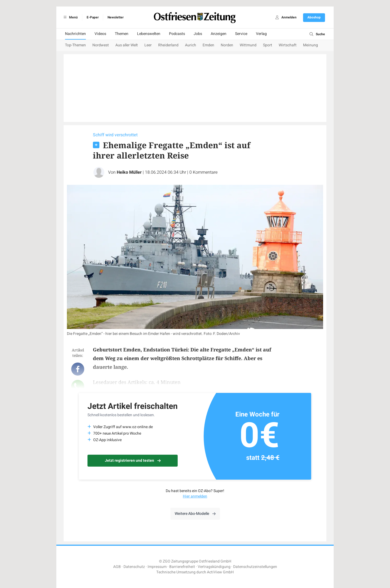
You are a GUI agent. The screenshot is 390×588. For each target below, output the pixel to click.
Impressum (157, 567)
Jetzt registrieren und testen (133, 461)
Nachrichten (75, 34)
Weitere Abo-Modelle (195, 514)
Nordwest (101, 45)
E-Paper (93, 17)
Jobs (198, 34)
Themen (122, 34)
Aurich (191, 45)
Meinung (311, 45)
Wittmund (248, 45)
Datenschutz (134, 567)
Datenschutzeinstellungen (255, 567)
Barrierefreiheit (182, 567)
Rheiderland (168, 45)
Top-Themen (75, 45)
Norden (227, 45)
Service (241, 34)
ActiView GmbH (220, 572)
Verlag (261, 34)
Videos (100, 34)
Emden (208, 45)
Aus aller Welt (127, 45)
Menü (70, 17)
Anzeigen (219, 34)
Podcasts (177, 34)
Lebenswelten (149, 34)
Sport (268, 45)
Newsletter (116, 17)
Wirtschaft (288, 45)
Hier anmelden (195, 496)
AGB (117, 567)
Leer (148, 45)
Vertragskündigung (214, 567)
